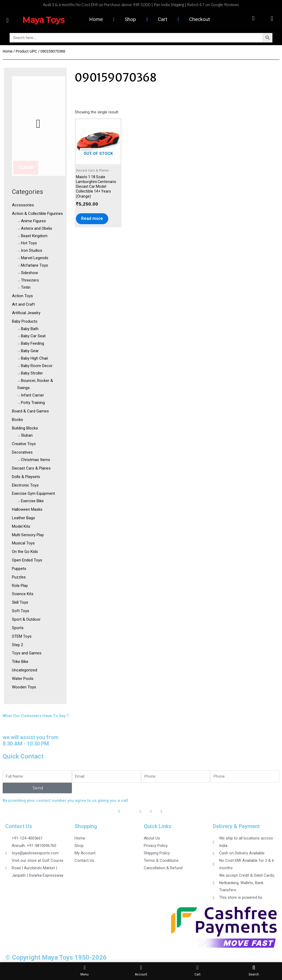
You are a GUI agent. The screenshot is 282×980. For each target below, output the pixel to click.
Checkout (199, 19)
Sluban (27, 435)
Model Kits (21, 526)
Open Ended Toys (27, 560)
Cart (162, 19)
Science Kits (23, 594)
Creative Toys (24, 444)
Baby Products (25, 321)
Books (18, 420)
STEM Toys (22, 636)
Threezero (30, 280)
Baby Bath (30, 329)
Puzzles (19, 577)
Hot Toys (29, 243)
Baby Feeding (32, 343)
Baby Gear (30, 351)
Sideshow (29, 273)
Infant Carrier (32, 395)
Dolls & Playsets (26, 477)
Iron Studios (32, 250)
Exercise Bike (32, 501)
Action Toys (22, 296)
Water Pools (23, 679)
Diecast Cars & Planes (31, 468)
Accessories (23, 205)
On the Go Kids (25, 552)
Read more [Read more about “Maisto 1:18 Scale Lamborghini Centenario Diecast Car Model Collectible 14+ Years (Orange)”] (92, 218)
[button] (8, 20)
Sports (18, 628)
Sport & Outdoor (26, 619)
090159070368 (116, 78)
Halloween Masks (27, 509)
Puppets (19, 569)
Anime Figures (33, 221)
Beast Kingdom (34, 236)
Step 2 (18, 645)
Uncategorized (25, 670)
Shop (130, 19)
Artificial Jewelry (26, 313)
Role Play (20, 586)
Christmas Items (36, 460)
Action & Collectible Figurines (37, 214)
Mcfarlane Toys (34, 265)
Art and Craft (23, 304)
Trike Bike (20, 662)
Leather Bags (23, 518)
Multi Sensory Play (28, 535)
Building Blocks (25, 428)
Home (96, 19)
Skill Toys (20, 602)
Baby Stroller (32, 373)
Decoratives (22, 452)
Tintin (26, 287)
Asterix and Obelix (36, 228)
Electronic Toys (25, 485)
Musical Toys (23, 543)
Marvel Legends (35, 258)
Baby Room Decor (37, 366)
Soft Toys (21, 611)
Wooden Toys (24, 687)
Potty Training (33, 403)
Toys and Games (27, 653)
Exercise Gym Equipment (33, 493)
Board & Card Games (30, 411)
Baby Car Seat (33, 336)
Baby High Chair (35, 358)
